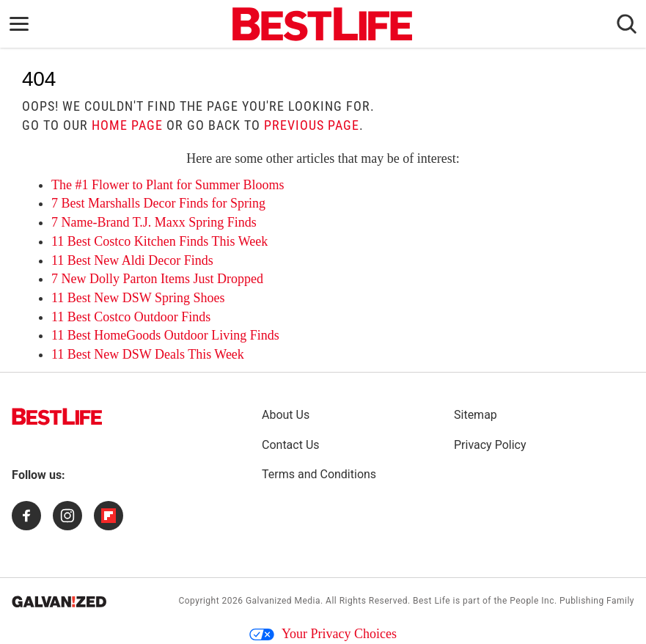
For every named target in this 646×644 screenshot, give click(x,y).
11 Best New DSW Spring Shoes (138, 298)
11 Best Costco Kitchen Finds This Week (159, 241)
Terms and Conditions (319, 474)
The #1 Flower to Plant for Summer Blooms (168, 185)
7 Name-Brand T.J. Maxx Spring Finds (154, 222)
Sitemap (476, 415)
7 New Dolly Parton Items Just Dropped (157, 279)
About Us (286, 415)
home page (127, 125)
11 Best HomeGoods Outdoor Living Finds (165, 335)
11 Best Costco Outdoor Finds (131, 317)
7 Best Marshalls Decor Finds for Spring (158, 203)
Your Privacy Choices (323, 634)
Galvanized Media (283, 601)
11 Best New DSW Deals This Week (148, 354)
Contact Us (291, 445)
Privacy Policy (490, 445)
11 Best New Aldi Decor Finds (132, 260)
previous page (312, 125)
